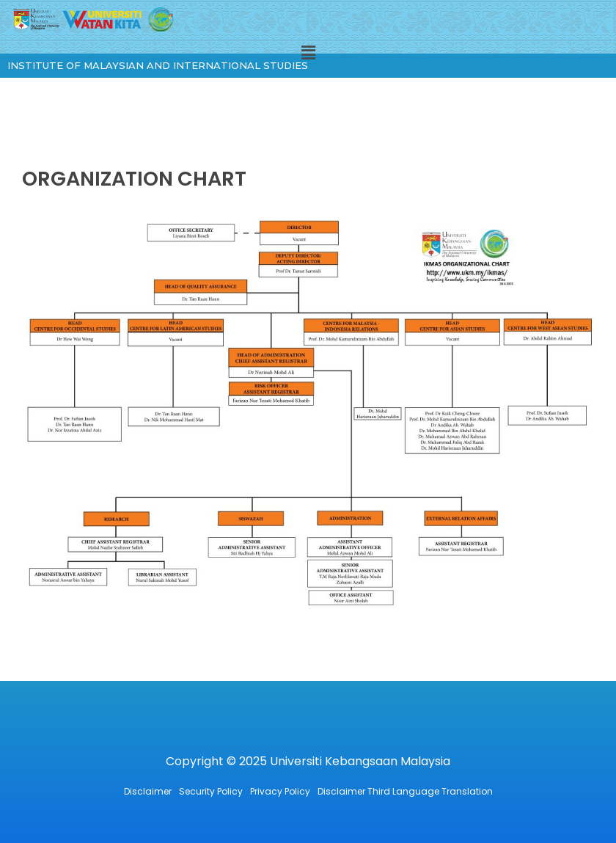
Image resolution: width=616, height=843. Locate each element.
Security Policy (211, 791)
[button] (308, 53)
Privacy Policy (280, 791)
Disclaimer (148, 791)
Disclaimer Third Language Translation (405, 791)
